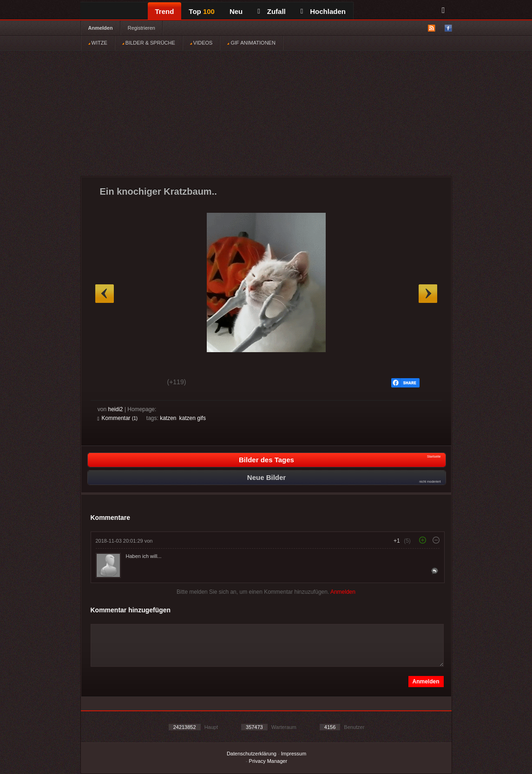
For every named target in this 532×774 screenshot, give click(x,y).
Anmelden (101, 28)
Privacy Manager (268, 761)
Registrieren (141, 28)
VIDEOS (201, 43)
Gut (108, 383)
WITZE (98, 43)
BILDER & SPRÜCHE (149, 43)
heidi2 (116, 409)
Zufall (271, 11)
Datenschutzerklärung (252, 754)
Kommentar (118, 418)
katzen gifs (193, 418)
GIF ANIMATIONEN (251, 43)
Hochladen (323, 11)
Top (202, 11)
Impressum (294, 754)
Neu (236, 11)
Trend (165, 11)
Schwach (143, 383)
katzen (168, 418)
